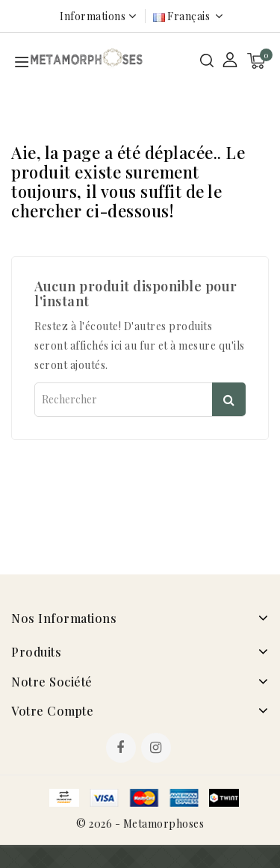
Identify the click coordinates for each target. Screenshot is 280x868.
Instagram (158, 749)
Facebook (122, 749)
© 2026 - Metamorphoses (140, 824)
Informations (93, 16)
